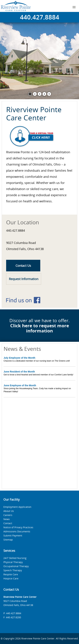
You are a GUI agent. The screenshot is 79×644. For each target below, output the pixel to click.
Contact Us (23, 266)
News (7, 519)
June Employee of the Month (20, 385)
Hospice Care (11, 578)
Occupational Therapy (16, 566)
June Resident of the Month (19, 372)
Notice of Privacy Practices (18, 527)
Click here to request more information (40, 328)
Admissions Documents (17, 531)
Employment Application (17, 507)
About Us (9, 511)
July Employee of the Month (19, 358)
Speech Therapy (13, 570)
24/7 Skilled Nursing (15, 558)
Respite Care (11, 574)
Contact (8, 523)
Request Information (24, 279)
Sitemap (8, 540)
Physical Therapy (13, 562)
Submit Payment (13, 536)
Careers (8, 515)
